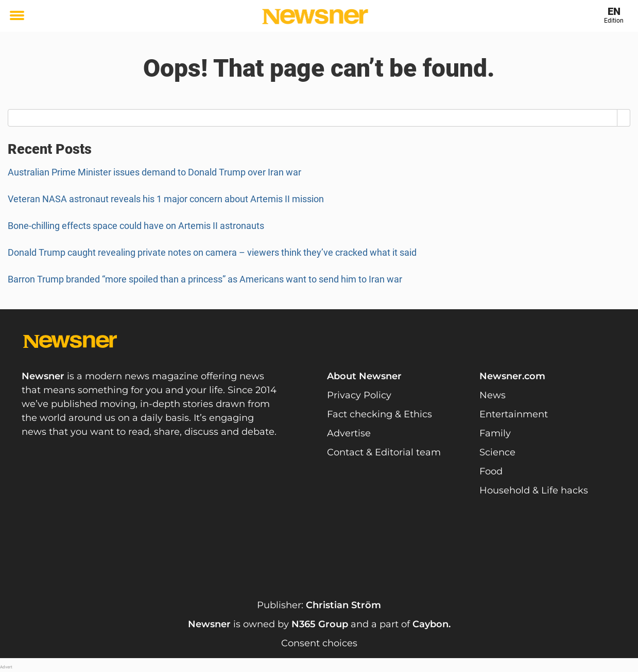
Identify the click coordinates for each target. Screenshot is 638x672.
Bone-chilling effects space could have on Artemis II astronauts (136, 226)
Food (491, 471)
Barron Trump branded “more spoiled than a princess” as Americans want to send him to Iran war (205, 279)
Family (495, 433)
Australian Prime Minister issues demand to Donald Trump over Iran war (154, 172)
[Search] (624, 118)
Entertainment (514, 414)
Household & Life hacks (534, 490)
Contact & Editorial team (384, 452)
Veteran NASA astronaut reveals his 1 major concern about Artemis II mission (166, 199)
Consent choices (319, 643)
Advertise (349, 433)
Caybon (430, 624)
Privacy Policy (359, 395)
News (493, 395)
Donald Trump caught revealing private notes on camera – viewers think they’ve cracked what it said (212, 252)
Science (497, 452)
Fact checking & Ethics (380, 414)
